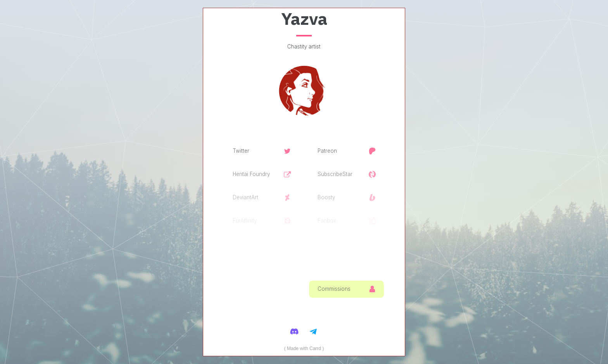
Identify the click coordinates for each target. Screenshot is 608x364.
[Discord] (294, 331)
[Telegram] (314, 331)
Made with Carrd (304, 348)
